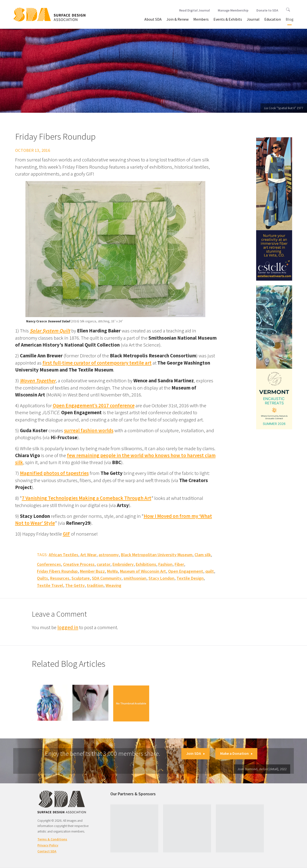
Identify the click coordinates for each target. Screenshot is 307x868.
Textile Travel (50, 585)
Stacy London (161, 578)
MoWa (112, 571)
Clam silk (203, 555)
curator (103, 564)
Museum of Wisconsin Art (143, 571)
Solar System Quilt (50, 331)
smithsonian (135, 578)
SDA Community (107, 578)
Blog (290, 19)
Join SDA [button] (195, 753)
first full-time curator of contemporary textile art (97, 363)
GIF (66, 534)
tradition (95, 585)
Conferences (49, 564)
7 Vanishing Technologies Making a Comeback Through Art (87, 498)
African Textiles (63, 555)
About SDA (153, 19)
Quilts (42, 578)
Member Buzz (92, 571)
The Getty (75, 585)
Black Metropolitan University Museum (157, 555)
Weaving (113, 585)
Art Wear (88, 555)
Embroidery (123, 564)
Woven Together (38, 381)
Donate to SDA (267, 10)
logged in (68, 627)
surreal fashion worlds (89, 430)
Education (273, 19)
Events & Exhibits (228, 19)
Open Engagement (186, 571)
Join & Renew (177, 19)
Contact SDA (47, 851)
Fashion (165, 564)
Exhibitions (146, 564)
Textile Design (190, 578)
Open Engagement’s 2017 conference (94, 405)
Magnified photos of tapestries (54, 473)
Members (201, 19)
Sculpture (81, 578)
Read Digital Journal (195, 10)
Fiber (179, 564)
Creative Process (79, 564)
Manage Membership (233, 10)
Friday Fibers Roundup (57, 571)
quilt (210, 571)
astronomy (109, 555)
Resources (60, 578)
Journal (253, 19)
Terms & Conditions (52, 839)
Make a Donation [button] (236, 753)
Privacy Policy (48, 845)
